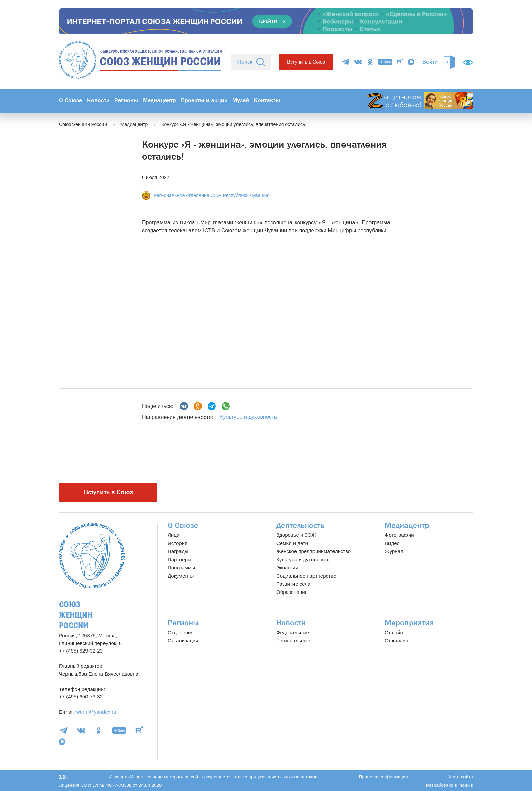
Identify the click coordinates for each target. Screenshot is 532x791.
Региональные (293, 641)
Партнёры (179, 559)
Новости (98, 101)
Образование (292, 592)
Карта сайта (460, 777)
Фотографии (399, 535)
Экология (287, 568)
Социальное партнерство (306, 576)
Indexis (466, 785)
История (177, 543)
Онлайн (394, 632)
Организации (183, 641)
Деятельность (300, 525)
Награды (178, 551)
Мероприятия (409, 623)
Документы (181, 576)
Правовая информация (384, 777)
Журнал (394, 551)
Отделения (181, 632)
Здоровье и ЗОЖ (296, 535)
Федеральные (293, 632)
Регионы (126, 101)
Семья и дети (292, 543)
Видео (392, 543)
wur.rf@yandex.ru (96, 712)
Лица (174, 535)
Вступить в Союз (306, 62)
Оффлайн (397, 641)
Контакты (267, 101)
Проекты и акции (204, 101)
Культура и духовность (248, 417)
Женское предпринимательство (313, 551)
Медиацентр (159, 101)
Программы (181, 568)
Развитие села (293, 584)
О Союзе (71, 101)
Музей (241, 101)
